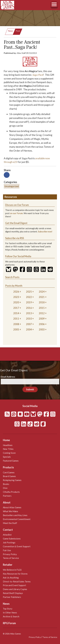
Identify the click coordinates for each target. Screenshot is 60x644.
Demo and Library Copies (15, 589)
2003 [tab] (42, 329)
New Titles (8, 449)
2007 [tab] (29, 324)
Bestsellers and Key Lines (15, 515)
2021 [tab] (42, 297)
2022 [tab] (29, 297)
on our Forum (16, 213)
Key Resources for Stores (15, 574)
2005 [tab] (16, 329)
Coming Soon (9, 453)
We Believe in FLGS (12, 570)
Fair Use (7, 550)
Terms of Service (11, 558)
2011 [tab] (16, 319)
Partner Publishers (12, 597)
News (11, 31)
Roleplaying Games (12, 480)
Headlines (8, 445)
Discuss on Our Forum (17, 205)
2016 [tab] (29, 308)
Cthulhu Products (11, 492)
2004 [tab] (29, 329)
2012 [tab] (42, 313)
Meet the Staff (10, 523)
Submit (30, 389)
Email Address (8, 377)
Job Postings (9, 542)
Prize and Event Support (14, 585)
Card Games (9, 472)
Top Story (8, 609)
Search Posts (12, 277)
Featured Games (11, 461)
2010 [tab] (29, 319)
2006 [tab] (42, 324)
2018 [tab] (42, 302)
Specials (7, 457)
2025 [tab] (29, 292)
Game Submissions (12, 539)
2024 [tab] (42, 292)
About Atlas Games (12, 507)
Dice (5, 488)
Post (18, 31)
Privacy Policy (10, 554)
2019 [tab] (29, 302)
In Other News (10, 613)
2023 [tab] (16, 297)
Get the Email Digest (16, 223)
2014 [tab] (16, 313)
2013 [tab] (29, 313)
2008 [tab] (16, 324)
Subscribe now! (45, 232)
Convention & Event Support (17, 546)
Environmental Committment (17, 519)
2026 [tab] (16, 292)
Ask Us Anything (11, 578)
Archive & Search (11, 616)
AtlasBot (7, 535)
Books (6, 484)
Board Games (9, 476)
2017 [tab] (16, 308)
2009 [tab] (42, 319)
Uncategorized (12, 186)
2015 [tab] (42, 308)
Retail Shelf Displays (13, 593)
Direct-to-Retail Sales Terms (17, 581)
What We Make (10, 511)
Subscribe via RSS (15, 238)
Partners (7, 496)
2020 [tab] (16, 302)
